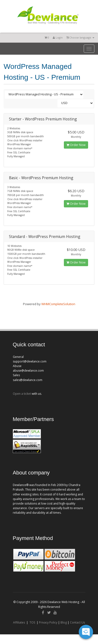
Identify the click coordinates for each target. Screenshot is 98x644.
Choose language (80, 37)
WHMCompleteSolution (58, 304)
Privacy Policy (48, 622)
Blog (64, 622)
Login (58, 37)
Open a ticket (22, 394)
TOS (32, 622)
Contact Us (77, 622)
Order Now (76, 145)
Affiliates (19, 622)
